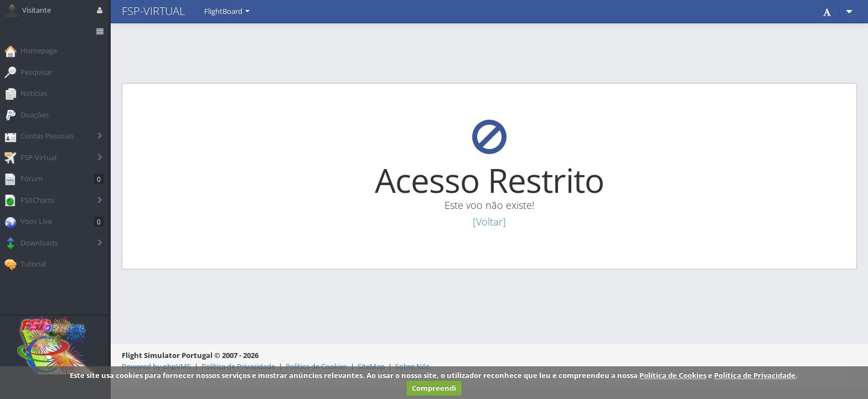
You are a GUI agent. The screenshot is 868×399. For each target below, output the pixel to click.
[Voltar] (489, 222)
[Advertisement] (489, 53)
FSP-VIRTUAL (153, 11)
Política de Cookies (673, 375)
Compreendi (434, 388)
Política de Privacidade (755, 375)
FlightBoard (227, 11)
